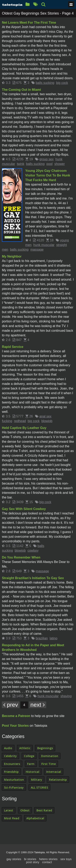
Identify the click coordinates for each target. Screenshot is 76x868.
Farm (31, 764)
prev (11, 705)
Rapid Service (13, 347)
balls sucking (45, 83)
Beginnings (45, 748)
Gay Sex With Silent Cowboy (24, 509)
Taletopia (39, 852)
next (38, 705)
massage (37, 250)
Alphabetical (35, 818)
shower (60, 164)
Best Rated (44, 810)
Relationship (58, 780)
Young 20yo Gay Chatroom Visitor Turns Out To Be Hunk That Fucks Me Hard (48, 175)
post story (33, 862)
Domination (50, 756)
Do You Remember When (21, 557)
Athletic (25, 748)
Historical (33, 772)
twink (20, 164)
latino (54, 638)
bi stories (30, 859)
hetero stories (48, 859)
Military (37, 780)
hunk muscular (44, 245)
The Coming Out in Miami (21, 90)
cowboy (33, 551)
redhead (20, 421)
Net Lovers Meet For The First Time (29, 23)
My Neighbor (12, 256)
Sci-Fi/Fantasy (14, 787)
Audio (8, 748)
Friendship (11, 772)
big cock (62, 83)
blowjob (47, 421)
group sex (46, 159)
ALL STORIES (39, 787)
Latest (9, 810)
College (29, 756)
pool (49, 164)
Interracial (54, 772)
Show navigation (71, 4)
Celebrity (10, 756)
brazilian (42, 638)
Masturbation (14, 780)
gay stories (14, 859)
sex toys (66, 859)
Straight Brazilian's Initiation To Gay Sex (33, 578)
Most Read (12, 818)
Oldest (25, 810)
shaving (66, 696)
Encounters (12, 764)
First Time (49, 764)
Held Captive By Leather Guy (24, 428)
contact (47, 862)
